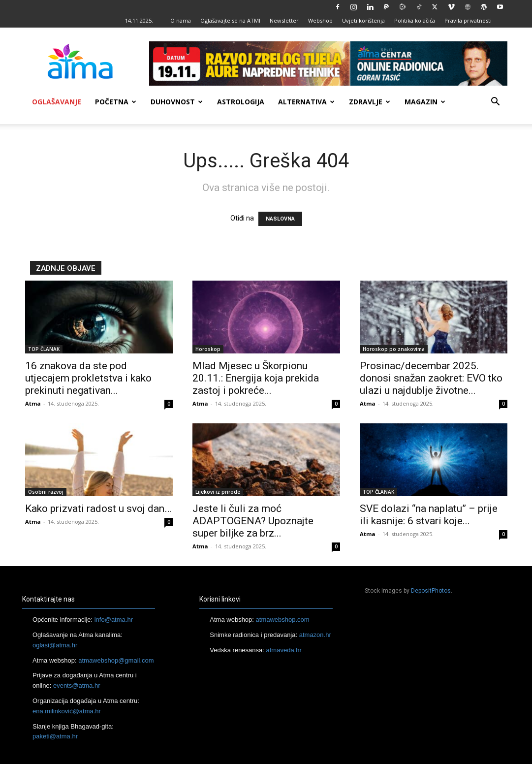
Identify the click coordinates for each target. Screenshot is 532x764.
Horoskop (208, 349)
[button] (496, 103)
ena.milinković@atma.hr (67, 711)
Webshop (320, 20)
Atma (33, 403)
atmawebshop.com (283, 620)
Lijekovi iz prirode (218, 492)
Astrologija (241, 102)
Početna (116, 102)
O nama (181, 20)
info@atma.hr (114, 620)
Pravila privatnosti (468, 20)
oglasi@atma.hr (55, 645)
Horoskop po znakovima (394, 349)
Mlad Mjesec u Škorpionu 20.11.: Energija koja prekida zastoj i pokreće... (256, 378)
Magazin (425, 102)
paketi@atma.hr (55, 736)
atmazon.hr (315, 635)
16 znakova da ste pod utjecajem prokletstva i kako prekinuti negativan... (88, 378)
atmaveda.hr (284, 650)
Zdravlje (370, 102)
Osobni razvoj (46, 492)
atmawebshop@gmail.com (116, 660)
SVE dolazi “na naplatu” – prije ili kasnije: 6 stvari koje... (429, 515)
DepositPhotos (431, 591)
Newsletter (284, 20)
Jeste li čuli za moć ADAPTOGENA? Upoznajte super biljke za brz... (253, 521)
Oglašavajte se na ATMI (230, 20)
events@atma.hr (77, 685)
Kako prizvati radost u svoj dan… (98, 509)
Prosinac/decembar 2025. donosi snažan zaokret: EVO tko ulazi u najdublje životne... (431, 378)
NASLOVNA (280, 219)
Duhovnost (177, 102)
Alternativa (306, 102)
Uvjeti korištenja (363, 20)
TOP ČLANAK (44, 349)
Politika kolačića (415, 20)
